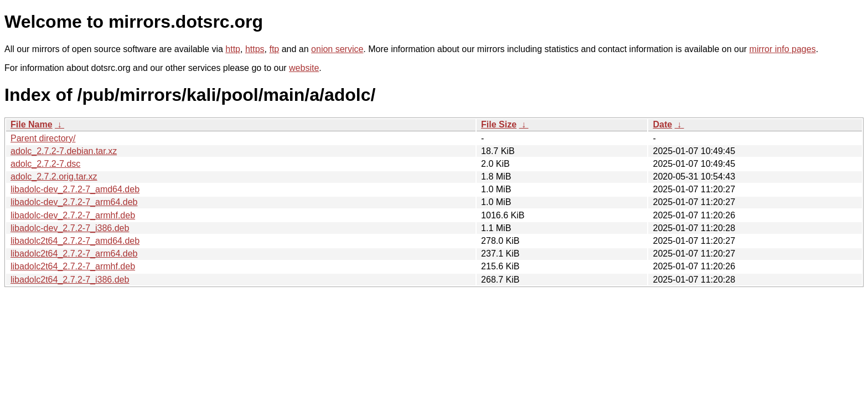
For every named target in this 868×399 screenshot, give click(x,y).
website (304, 68)
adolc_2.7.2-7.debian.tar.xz (64, 151)
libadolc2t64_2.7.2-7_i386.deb (70, 280)
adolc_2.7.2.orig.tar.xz (54, 177)
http (233, 49)
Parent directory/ (43, 138)
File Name (32, 124)
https (255, 49)
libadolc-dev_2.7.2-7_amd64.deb (75, 189)
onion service (337, 49)
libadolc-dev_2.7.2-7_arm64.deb (74, 202)
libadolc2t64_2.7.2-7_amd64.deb (75, 241)
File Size (499, 124)
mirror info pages (783, 49)
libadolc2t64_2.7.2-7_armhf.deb (73, 266)
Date (662, 124)
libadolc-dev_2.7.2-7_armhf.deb (73, 215)
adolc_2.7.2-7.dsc (45, 164)
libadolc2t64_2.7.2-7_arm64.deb (74, 254)
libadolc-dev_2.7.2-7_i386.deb (70, 228)
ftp (274, 49)
